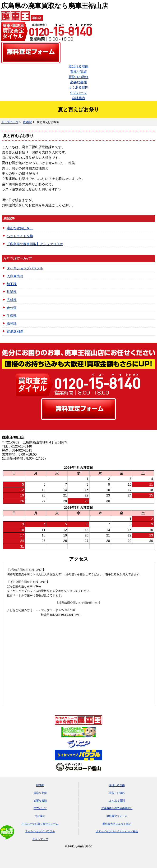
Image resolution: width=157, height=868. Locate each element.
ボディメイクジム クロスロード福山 (117, 831)
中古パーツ (78, 93)
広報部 (12, 300)
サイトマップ (40, 839)
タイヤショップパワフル (25, 268)
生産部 (12, 316)
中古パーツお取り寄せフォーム (40, 824)
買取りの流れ (78, 77)
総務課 (28, 122)
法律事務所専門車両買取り (117, 808)
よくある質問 (78, 87)
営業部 (12, 292)
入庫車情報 (15, 276)
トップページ (10, 122)
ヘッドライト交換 (20, 236)
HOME (40, 785)
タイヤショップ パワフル (40, 831)
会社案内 (78, 98)
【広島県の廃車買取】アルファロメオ (35, 244)
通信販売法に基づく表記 (117, 824)
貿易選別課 (15, 331)
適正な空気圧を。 (20, 228)
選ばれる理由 (78, 66)
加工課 (12, 284)
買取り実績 (78, 71)
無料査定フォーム (117, 816)
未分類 (12, 308)
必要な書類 (78, 82)
